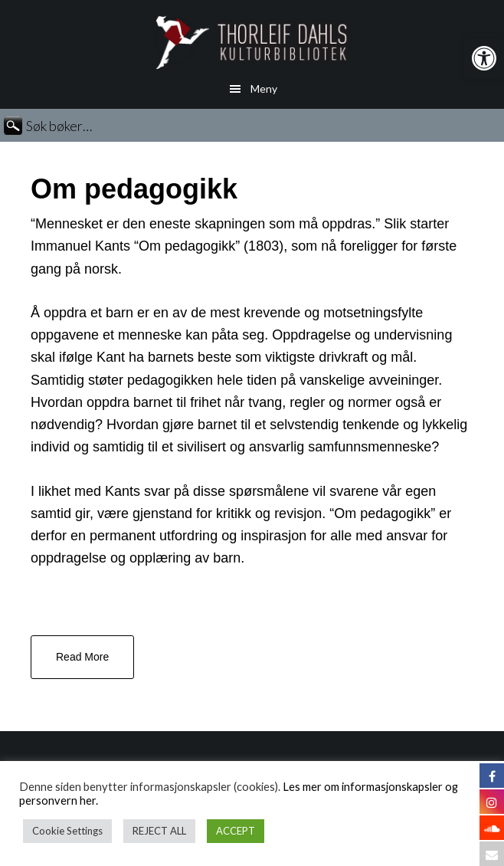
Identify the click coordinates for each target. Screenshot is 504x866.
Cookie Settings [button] (67, 831)
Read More (82, 657)
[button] (484, 58)
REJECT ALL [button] (159, 831)
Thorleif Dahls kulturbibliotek (252, 42)
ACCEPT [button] (236, 831)
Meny (264, 89)
